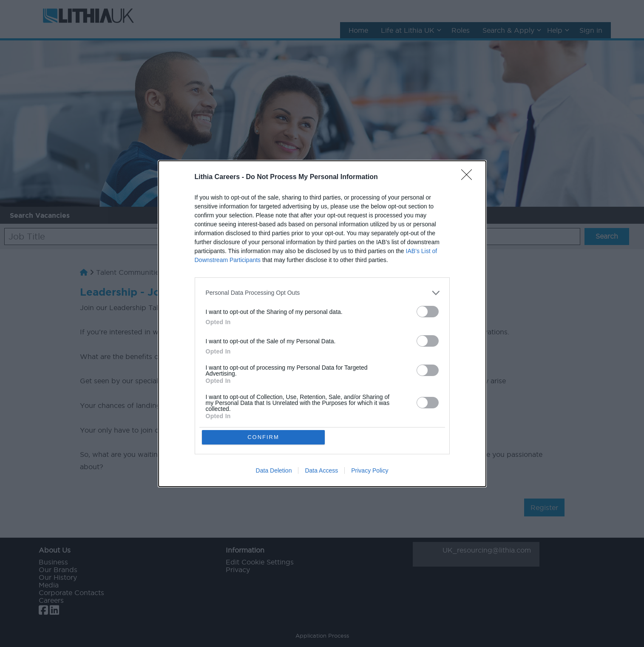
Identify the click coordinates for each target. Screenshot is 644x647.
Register (544, 507)
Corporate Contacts (71, 593)
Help (555, 30)
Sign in (591, 30)
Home (358, 30)
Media (49, 585)
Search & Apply (508, 30)
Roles (461, 30)
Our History (58, 577)
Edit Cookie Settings (260, 562)
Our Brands (58, 570)
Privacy (238, 570)
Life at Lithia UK (408, 30)
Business (53, 562)
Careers (51, 600)
